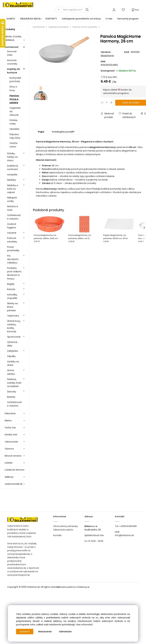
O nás (109, 19)
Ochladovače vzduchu (14, 217)
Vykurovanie (11, 442)
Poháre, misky (14, 122)
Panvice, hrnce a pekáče (14, 99)
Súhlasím (25, 632)
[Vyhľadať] (58, 10)
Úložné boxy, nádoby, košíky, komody (14, 326)
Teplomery (13, 316)
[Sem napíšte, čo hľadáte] (76, 10)
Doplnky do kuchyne (14, 71)
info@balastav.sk (124, 535)
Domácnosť (12, 47)
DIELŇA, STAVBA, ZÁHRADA (13, 38)
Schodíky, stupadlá (12, 296)
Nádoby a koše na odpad (13, 189)
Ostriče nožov (13, 145)
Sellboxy (9, 477)
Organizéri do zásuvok (15, 111)
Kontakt (57, 535)
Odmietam (65, 632)
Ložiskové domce (14, 470)
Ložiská (9, 463)
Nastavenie (45, 632)
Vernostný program (128, 19)
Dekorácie (10, 413)
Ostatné (12, 233)
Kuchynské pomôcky (15, 80)
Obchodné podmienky (66, 526)
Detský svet (11, 435)
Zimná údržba (11, 372)
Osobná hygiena (12, 226)
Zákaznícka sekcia (63, 530)
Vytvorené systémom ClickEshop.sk (73, 587)
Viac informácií (84, 625)
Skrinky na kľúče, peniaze (12, 307)
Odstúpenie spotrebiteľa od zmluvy (81, 19)
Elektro (8, 421)
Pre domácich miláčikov (13, 259)
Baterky (11, 397)
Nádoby (12, 180)
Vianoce (9, 449)
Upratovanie (14, 337)
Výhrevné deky (12, 344)
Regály (11, 284)
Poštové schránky (12, 240)
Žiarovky (12, 392)
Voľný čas (10, 428)
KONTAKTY (51, 19)
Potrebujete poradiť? (63, 132)
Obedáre (14, 129)
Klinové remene (13, 456)
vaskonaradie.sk (14, 484)
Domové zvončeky (12, 62)
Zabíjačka (12, 351)
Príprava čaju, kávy (15, 136)
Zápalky (11, 356)
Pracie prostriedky (13, 249)
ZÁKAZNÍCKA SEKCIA (30, 19)
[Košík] (135, 10)
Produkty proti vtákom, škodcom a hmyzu (14, 273)
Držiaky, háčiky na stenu (12, 157)
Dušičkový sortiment (13, 167)
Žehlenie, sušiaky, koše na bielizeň (14, 383)
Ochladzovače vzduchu (14, 404)
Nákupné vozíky (12, 199)
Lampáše (12, 175)
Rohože (11, 289)
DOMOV (11, 19)
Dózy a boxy (13, 88)
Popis (41, 132)
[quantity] (107, 103)
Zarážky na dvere (13, 363)
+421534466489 (128, 526)
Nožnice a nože (12, 208)
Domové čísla (12, 53)
